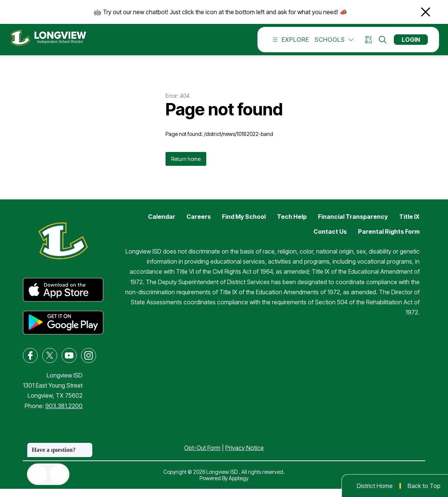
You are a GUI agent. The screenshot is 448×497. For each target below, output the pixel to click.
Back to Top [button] (424, 486)
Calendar (162, 225)
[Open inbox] (38, 474)
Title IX (409, 225)
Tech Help (292, 225)
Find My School (244, 225)
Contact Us (330, 240)
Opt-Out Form (202, 456)
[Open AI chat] (59, 474)
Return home (186, 167)
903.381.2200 (64, 414)
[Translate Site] (371, 44)
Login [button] (411, 44)
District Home (375, 486)
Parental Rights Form (389, 240)
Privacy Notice (245, 456)
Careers (199, 225)
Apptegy (239, 486)
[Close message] (87, 446)
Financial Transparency (353, 225)
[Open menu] (289, 44)
